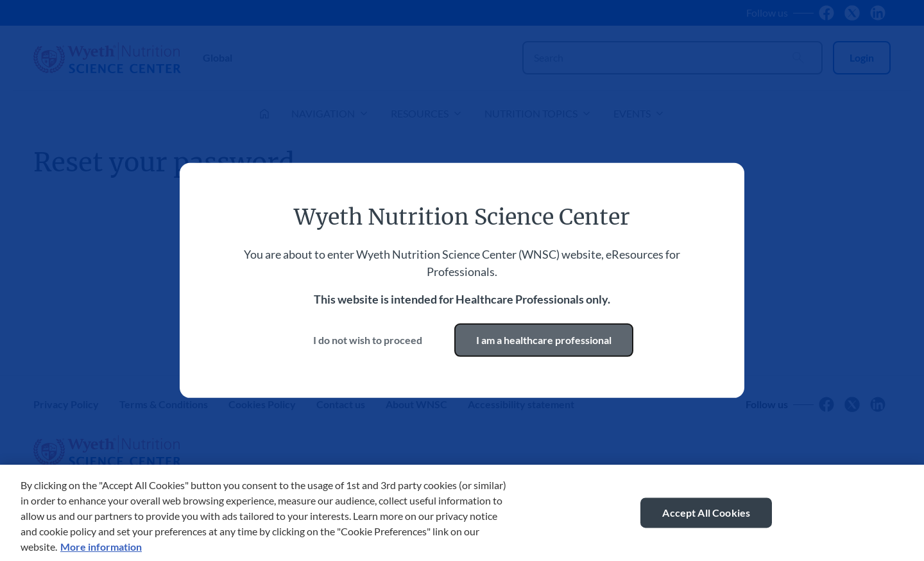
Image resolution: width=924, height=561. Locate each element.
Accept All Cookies (706, 514)
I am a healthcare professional (544, 340)
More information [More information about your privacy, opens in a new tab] (101, 548)
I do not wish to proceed (368, 340)
